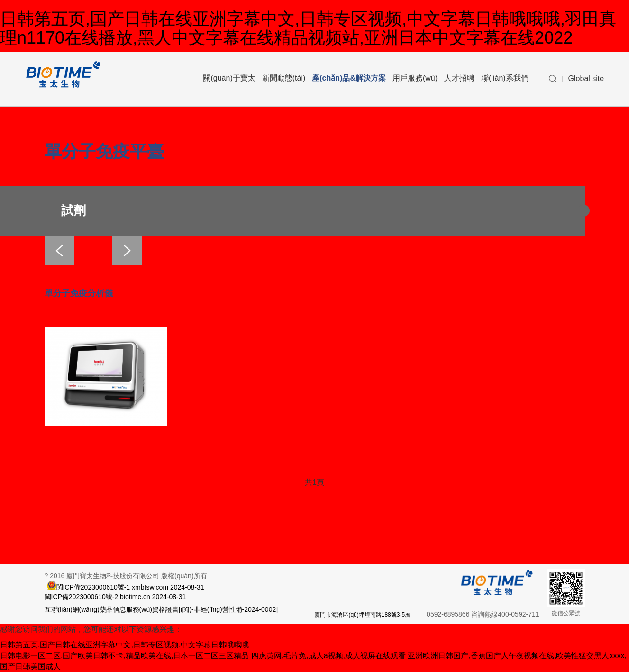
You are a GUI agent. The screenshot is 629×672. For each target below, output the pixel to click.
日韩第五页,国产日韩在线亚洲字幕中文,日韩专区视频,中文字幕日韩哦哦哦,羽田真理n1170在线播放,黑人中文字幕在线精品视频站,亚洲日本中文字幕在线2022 (308, 28)
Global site (586, 78)
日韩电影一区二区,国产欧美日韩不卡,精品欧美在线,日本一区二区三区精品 (124, 656)
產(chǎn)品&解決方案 (349, 78)
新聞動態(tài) (284, 78)
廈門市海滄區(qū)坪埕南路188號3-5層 (362, 615)
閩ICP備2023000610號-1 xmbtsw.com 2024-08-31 (130, 587)
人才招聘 (459, 78)
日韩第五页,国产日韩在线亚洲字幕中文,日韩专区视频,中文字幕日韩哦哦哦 (124, 645)
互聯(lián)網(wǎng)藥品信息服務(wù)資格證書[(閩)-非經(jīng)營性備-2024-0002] (161, 609)
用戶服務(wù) (415, 78)
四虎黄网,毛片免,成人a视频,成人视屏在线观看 (328, 656)
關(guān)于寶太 (229, 78)
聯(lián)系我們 (505, 78)
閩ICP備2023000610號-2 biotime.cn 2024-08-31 (115, 597)
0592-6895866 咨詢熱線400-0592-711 (483, 614)
